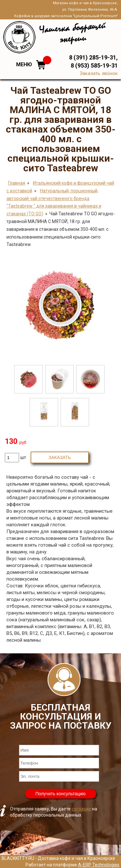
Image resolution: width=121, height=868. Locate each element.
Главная (17, 183)
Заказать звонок (99, 73)
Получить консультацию (61, 794)
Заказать (60, 457)
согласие (81, 809)
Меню (24, 64)
